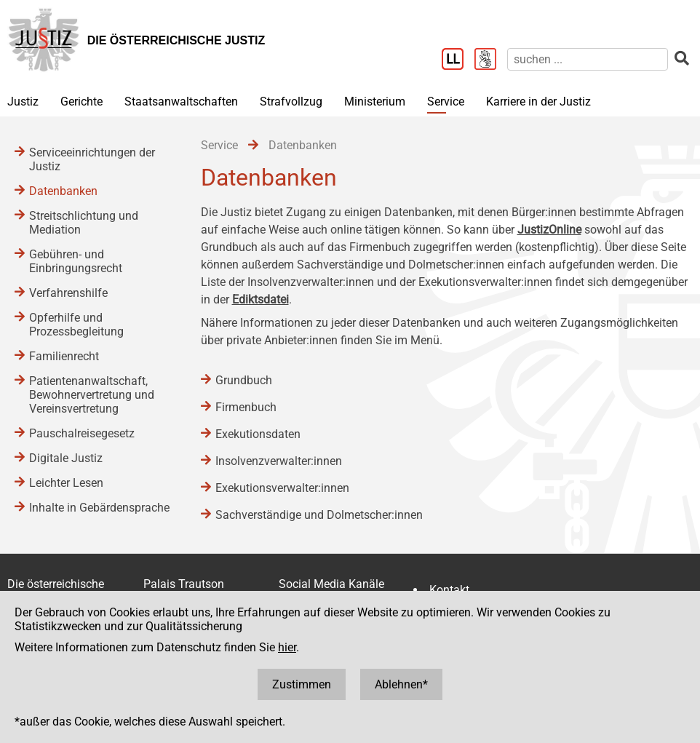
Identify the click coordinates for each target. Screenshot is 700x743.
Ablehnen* (401, 684)
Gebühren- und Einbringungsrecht (76, 261)
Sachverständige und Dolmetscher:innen (319, 515)
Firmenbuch (246, 407)
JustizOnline (549, 230)
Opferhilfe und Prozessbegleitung (76, 325)
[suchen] (588, 59)
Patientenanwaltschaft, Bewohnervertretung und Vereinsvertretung (92, 395)
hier (287, 647)
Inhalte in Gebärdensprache (99, 508)
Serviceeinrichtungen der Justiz (92, 159)
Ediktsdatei (260, 299)
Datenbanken (63, 191)
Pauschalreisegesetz (82, 433)
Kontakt (449, 590)
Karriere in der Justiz (538, 102)
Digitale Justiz (66, 458)
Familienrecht (64, 356)
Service (446, 102)
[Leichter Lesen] (458, 60)
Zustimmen (302, 684)
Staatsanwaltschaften (181, 102)
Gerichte (81, 102)
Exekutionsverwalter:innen (282, 488)
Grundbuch (244, 380)
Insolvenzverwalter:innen (279, 461)
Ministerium (375, 102)
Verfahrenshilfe (68, 293)
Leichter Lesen (66, 483)
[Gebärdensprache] (491, 60)
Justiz (23, 102)
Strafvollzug (291, 102)
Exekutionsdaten (258, 434)
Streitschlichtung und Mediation (84, 223)
